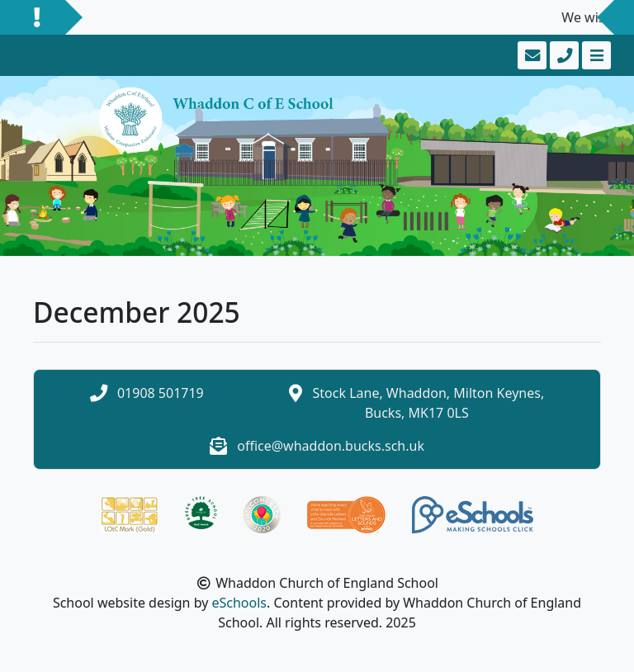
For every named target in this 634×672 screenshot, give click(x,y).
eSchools (239, 603)
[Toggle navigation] (595, 55)
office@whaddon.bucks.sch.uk (331, 446)
